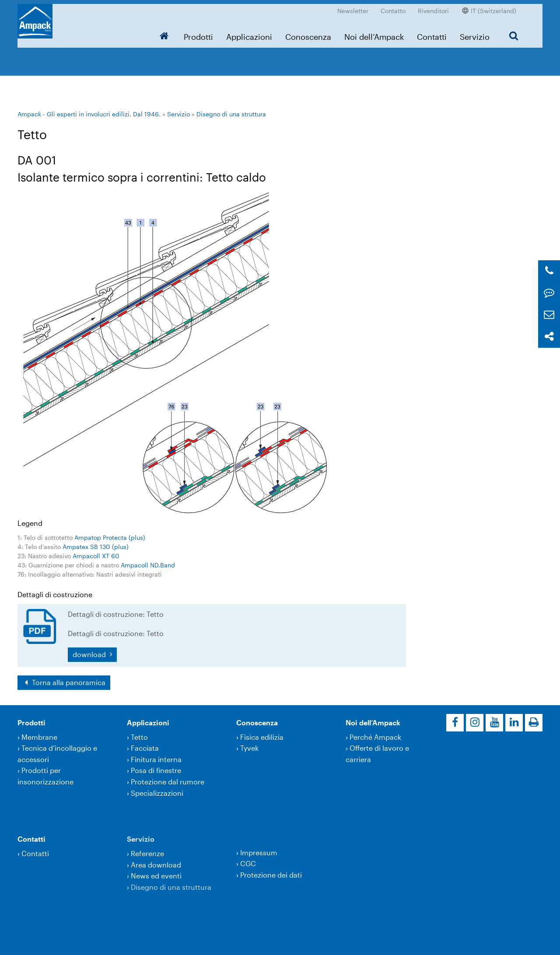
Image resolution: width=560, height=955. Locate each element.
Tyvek (249, 748)
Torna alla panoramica (68, 682)
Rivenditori (433, 7)
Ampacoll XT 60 (96, 556)
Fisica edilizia (262, 737)
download (90, 654)
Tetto (139, 737)
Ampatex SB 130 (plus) (96, 547)
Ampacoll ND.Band (148, 565)
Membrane (39, 737)
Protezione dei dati (271, 875)
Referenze (147, 853)
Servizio (475, 33)
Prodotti (198, 33)
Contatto (393, 7)
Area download (156, 865)
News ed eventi (156, 876)
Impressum (259, 852)
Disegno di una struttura (231, 114)
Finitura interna (156, 759)
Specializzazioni (157, 793)
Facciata (145, 748)
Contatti (432, 33)
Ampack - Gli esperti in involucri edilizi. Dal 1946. (89, 114)
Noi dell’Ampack (374, 33)
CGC (248, 863)
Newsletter (353, 7)
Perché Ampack (375, 737)
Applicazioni (249, 33)
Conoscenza (308, 33)
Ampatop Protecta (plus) (110, 537)
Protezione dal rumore (168, 782)
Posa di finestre (156, 770)
